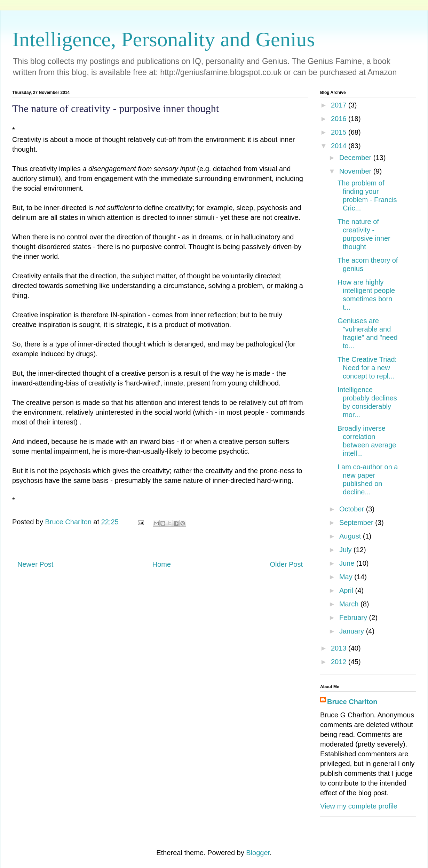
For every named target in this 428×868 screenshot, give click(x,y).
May (347, 577)
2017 (340, 105)
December (356, 158)
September (357, 523)
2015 (340, 132)
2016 (340, 119)
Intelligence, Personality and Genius (164, 39)
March (350, 604)
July (346, 550)
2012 (340, 662)
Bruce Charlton (352, 702)
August (351, 536)
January (353, 631)
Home (162, 564)
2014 (340, 146)
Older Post (286, 564)
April (347, 590)
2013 (340, 648)
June (348, 563)
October (353, 509)
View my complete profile (359, 806)
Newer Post (35, 564)
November (356, 171)
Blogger (258, 853)
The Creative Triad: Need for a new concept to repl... (367, 368)
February (354, 618)
